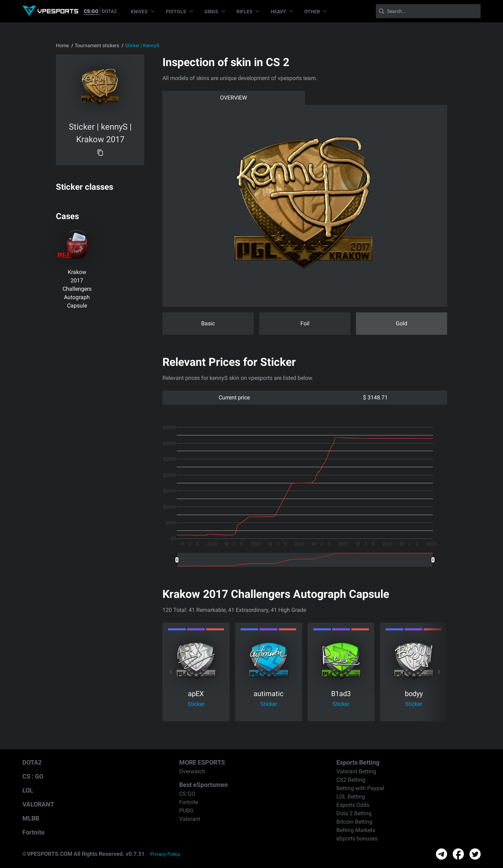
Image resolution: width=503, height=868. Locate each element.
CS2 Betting (351, 780)
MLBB (31, 818)
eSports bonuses (357, 838)
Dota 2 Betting (354, 813)
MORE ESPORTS (202, 762)
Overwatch (192, 771)
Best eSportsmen (203, 785)
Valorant (190, 819)
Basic (208, 323)
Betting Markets (356, 830)
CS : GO (33, 776)
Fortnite (34, 832)
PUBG (186, 811)
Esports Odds (353, 805)
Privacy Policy (165, 854)
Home (62, 45)
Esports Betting (358, 762)
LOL (28, 790)
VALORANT (38, 804)
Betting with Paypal (360, 788)
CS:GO (91, 11)
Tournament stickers (97, 45)
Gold (402, 323)
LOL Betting (351, 797)
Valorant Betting (356, 771)
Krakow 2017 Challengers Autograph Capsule (77, 289)
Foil (305, 323)
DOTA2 (109, 11)
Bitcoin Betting (354, 822)
